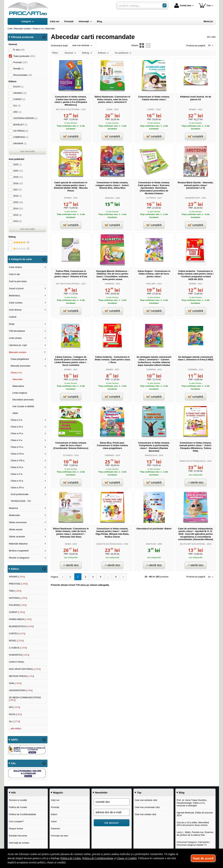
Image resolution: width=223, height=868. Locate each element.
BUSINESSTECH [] (21, 626)
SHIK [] (15, 683)
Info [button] (14, 793)
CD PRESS (151, 198)
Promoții (55, 807)
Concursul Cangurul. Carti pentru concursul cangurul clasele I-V (193, 843)
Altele (15, 413)
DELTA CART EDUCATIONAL (193, 544)
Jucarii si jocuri (16, 288)
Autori (54, 821)
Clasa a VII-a (17, 454)
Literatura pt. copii (18, 345)
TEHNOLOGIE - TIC (21, 501)
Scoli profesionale (19, 494)
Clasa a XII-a (17, 487)
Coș (205, 5)
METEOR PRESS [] (21, 676)
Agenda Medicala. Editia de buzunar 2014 (195, 814)
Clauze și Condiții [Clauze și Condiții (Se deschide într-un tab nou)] (127, 858)
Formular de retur (59, 836)
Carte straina (15, 267)
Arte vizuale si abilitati (23, 406)
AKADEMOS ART (193, 198)
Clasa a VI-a (17, 447)
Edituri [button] (15, 569)
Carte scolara (16, 303)
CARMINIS (109, 284)
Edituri (54, 814)
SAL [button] (14, 763)
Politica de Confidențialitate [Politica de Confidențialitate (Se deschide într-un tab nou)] (98, 858)
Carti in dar (14, 274)
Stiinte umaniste (17, 537)
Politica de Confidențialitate (22, 814)
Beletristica (14, 296)
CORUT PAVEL (17, 662)
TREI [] (15, 591)
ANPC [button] (15, 740)
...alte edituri (15, 729)
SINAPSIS (109, 198)
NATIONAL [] (18, 598)
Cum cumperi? (16, 821)
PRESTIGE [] (18, 584)
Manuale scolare (18, 352)
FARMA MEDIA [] (20, 619)
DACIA (18, 87)
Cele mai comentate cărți (147, 807)
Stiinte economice (18, 522)
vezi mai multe (27, 151)
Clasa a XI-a (17, 481)
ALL (17, 106)
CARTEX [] (17, 633)
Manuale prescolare (20, 366)
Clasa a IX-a (17, 467)
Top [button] (139, 793)
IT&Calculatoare (17, 331)
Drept (12, 324)
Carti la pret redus (18, 281)
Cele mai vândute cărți (146, 800)
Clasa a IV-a (17, 433)
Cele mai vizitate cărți (145, 814)
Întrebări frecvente (18, 836)
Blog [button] (182, 793)
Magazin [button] (58, 793)
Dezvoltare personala (23, 400)
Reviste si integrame (19, 558)
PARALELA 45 (151, 455)
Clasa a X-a (16, 474)
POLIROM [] (18, 605)
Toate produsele (24, 56)
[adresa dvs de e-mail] (112, 812)
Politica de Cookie (18, 807)
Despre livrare (16, 829)
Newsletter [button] (101, 793)
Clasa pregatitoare (20, 359)
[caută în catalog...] (139, 6)
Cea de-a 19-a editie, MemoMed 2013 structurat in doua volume (193, 824)
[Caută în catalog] (165, 5)
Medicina (13, 508)
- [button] (44, 37)
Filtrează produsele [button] (22, 37)
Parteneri (55, 829)
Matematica (18, 386)
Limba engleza (20, 393)
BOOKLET (20, 125)
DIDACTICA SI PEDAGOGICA (193, 461)
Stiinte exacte (16, 529)
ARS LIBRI (151, 284)
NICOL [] (15, 714)
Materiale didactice (18, 544)
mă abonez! (111, 823)
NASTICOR (151, 544)
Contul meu (183, 6)
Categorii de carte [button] (22, 259)
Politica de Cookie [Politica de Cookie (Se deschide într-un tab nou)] (71, 858)
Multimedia (14, 515)
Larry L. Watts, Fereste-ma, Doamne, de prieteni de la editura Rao (195, 834)
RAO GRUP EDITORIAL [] (25, 669)
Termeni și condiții (18, 800)
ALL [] (14, 721)
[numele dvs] (112, 802)
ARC (17, 112)
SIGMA (109, 109)
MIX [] (14, 707)
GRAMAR (20, 143)
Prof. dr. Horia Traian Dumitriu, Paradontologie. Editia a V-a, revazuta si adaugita (192, 803)
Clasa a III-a (17, 427)
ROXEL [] (16, 641)
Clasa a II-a (16, 420)
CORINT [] (17, 612)
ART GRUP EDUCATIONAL (68, 109)
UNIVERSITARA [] (21, 690)
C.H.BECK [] (18, 648)
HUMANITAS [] (19, 655)
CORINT (151, 109)
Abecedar (17, 379)
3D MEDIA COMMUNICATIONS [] (25, 699)
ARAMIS (193, 109)
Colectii (13, 317)
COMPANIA (21, 137)
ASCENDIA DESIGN (25, 118)
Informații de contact (19, 843)
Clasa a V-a (16, 440)
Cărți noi (55, 800)
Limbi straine (15, 338)
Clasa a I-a (16, 373)
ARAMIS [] (17, 577)
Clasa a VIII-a (17, 460)
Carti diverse (15, 310)
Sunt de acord (203, 858)
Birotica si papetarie (19, 551)
